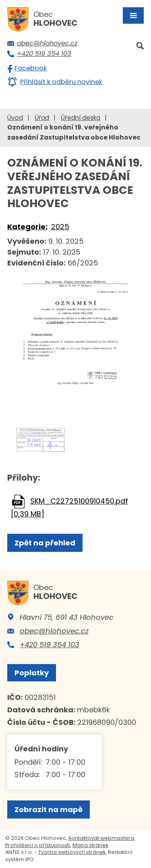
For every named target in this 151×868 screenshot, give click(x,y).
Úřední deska (81, 118)
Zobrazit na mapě (49, 809)
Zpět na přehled (45, 543)
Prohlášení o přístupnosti (38, 845)
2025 (60, 227)
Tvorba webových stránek (72, 852)
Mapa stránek (90, 845)
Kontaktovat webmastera (101, 838)
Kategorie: (27, 227)
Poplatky (32, 673)
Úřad (42, 118)
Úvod (15, 118)
